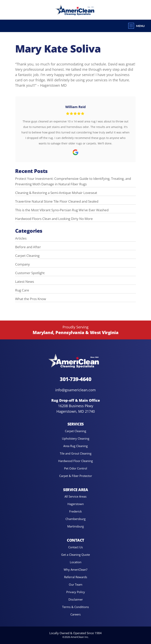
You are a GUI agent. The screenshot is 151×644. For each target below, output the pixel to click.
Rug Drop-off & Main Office (76, 400)
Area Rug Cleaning (75, 446)
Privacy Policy (76, 592)
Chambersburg (75, 519)
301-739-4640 (75, 379)
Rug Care (22, 290)
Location (76, 562)
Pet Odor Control (76, 468)
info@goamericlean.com (75, 390)
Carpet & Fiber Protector (76, 476)
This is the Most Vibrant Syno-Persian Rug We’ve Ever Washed (62, 210)
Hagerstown (76, 504)
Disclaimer (76, 599)
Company (23, 264)
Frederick (75, 511)
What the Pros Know (31, 299)
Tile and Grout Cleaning (76, 453)
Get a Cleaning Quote (75, 554)
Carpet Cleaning (27, 255)
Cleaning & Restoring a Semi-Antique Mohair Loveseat (56, 193)
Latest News (25, 281)
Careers (75, 614)
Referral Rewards (76, 577)
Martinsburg (75, 526)
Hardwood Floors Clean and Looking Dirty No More (54, 219)
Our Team (76, 584)
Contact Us (75, 547)
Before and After (28, 247)
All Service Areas (75, 497)
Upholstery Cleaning (76, 438)
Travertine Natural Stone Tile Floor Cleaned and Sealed (57, 201)
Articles (21, 238)
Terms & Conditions (75, 607)
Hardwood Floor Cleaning (75, 461)
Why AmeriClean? (75, 569)
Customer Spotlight (30, 273)
